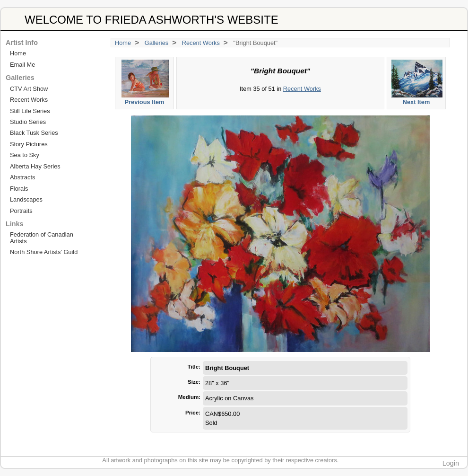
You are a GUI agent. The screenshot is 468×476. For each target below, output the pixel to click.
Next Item (417, 83)
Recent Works (201, 43)
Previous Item (145, 83)
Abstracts (22, 177)
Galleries (157, 43)
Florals (19, 189)
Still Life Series (30, 111)
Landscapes (26, 199)
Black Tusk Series (34, 133)
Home (123, 43)
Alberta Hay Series (35, 166)
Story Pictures (29, 144)
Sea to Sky (25, 155)
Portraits (21, 211)
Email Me (22, 65)
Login (451, 463)
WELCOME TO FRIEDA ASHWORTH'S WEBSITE (152, 20)
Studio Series (28, 122)
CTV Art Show (29, 89)
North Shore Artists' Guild (44, 252)
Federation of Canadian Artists (42, 238)
